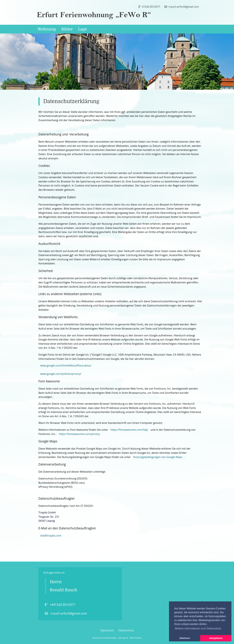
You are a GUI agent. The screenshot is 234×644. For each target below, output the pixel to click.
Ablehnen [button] (185, 638)
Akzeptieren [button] (216, 638)
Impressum (107, 630)
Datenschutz (126, 630)
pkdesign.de (123, 638)
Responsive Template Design (104, 638)
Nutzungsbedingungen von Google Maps (158, 457)
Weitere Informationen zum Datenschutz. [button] (198, 628)
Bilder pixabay (136, 638)
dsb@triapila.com (51, 536)
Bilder (67, 29)
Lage (83, 29)
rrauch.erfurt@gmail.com (182, 7)
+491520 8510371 (60, 605)
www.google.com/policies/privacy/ (61, 374)
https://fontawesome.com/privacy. (80, 434)
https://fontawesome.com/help (129, 430)
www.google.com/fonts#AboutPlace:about (66, 365)
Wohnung (47, 29)
